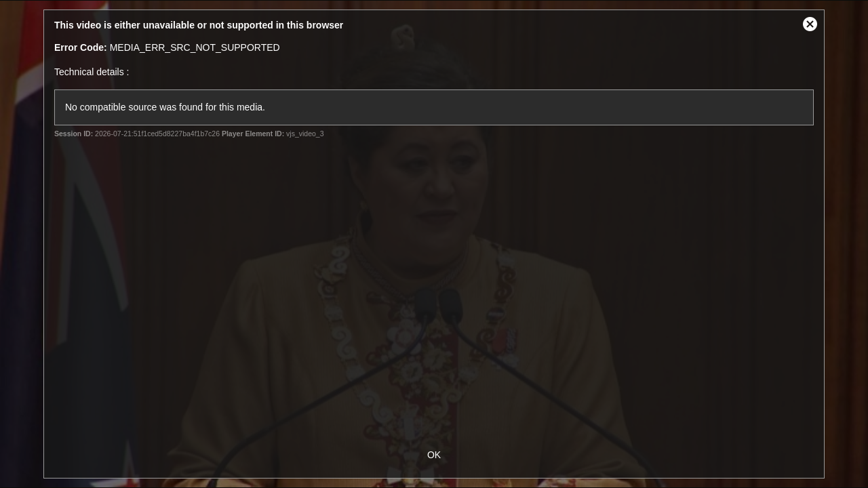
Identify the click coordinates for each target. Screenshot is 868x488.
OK (434, 455)
